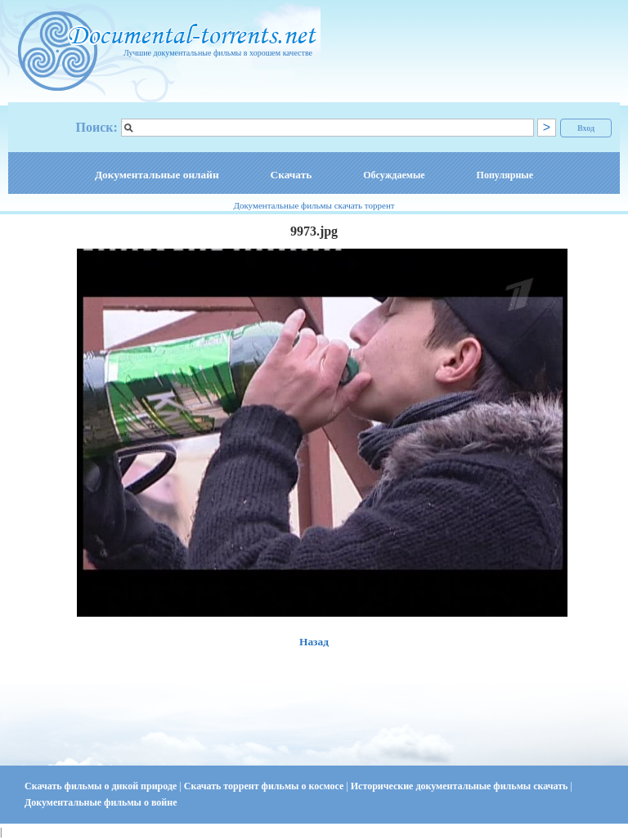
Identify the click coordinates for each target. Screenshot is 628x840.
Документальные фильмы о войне (101, 802)
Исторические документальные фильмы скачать (461, 786)
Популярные (505, 175)
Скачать (292, 175)
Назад (314, 642)
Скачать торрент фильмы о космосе (265, 786)
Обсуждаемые (394, 175)
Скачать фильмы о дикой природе (102, 786)
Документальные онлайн (157, 175)
